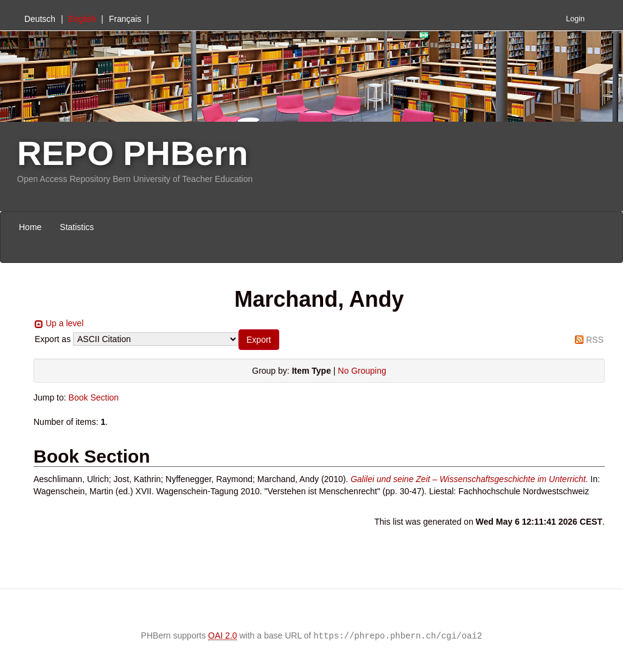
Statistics (77, 227)
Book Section (94, 397)
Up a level (64, 323)
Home (30, 227)
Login (575, 19)
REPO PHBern (133, 153)
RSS (595, 340)
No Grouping (362, 371)
